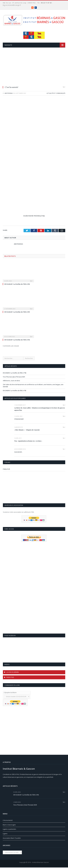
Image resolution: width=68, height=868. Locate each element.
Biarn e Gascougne (9, 825)
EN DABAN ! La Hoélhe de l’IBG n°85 (17, 312)
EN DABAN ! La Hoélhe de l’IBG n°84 (17, 340)
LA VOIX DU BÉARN (13, 672)
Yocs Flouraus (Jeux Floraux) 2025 (14, 377)
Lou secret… (18, 452)
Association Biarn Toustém (12, 838)
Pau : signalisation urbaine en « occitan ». (28, 441)
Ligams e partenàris (9, 829)
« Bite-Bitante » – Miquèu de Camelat (27, 430)
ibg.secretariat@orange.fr (12, 5)
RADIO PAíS (10, 677)
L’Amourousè (19, 419)
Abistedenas (9, 93)
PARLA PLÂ (6, 469)
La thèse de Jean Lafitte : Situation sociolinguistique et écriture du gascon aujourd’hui (40, 409)
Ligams (5, 834)
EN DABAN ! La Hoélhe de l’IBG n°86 (17, 284)
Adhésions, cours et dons (11, 381)
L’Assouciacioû (8, 820)
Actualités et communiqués (56, 93)
